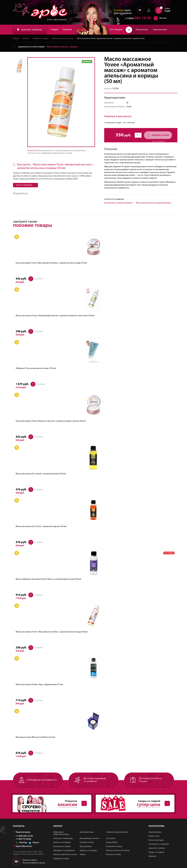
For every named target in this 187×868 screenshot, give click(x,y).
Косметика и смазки (41, 39)
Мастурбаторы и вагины (89, 838)
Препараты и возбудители (64, 851)
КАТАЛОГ (30, 30)
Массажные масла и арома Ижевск (154, 203)
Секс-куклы (111, 838)
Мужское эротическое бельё (65, 855)
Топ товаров (116, 30)
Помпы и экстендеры (62, 843)
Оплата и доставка (156, 840)
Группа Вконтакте (22, 846)
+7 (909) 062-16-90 (23, 836)
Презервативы (86, 847)
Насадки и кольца (87, 843)
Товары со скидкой (156, 852)
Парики (83, 855)
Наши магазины (160, 30)
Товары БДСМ (112, 843)
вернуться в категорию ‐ (45, 47)
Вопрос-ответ (154, 836)
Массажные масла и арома (63, 39)
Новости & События (157, 848)
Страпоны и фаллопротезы (117, 832)
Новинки (67, 30)
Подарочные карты (61, 859)
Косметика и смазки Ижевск (118, 203)
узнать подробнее (25, 185)
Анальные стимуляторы (63, 838)
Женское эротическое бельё (118, 851)
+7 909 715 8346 (23, 839)
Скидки (55, 30)
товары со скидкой (133, 804)
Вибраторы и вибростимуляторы (61, 833)
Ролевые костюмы (114, 855)
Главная (16, 39)
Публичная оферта (30, 860)
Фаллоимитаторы (87, 832)
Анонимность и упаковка (159, 844)
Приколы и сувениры (88, 851)
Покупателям (143, 30)
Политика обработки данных (34, 863)
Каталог (26, 39)
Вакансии (152, 856)
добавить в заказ (157, 135)
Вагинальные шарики (62, 847)
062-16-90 (137, 18)
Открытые (50, 804)
